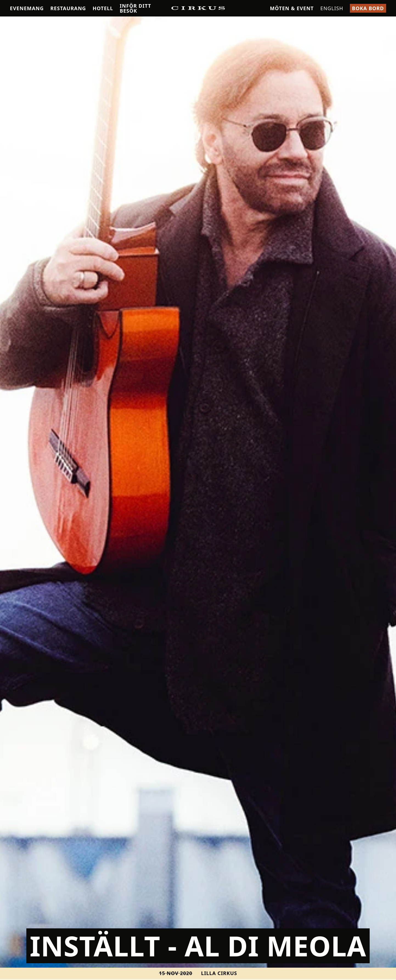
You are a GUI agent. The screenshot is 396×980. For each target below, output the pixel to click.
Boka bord (368, 8)
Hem (14, 21)
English (332, 8)
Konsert (30, 21)
